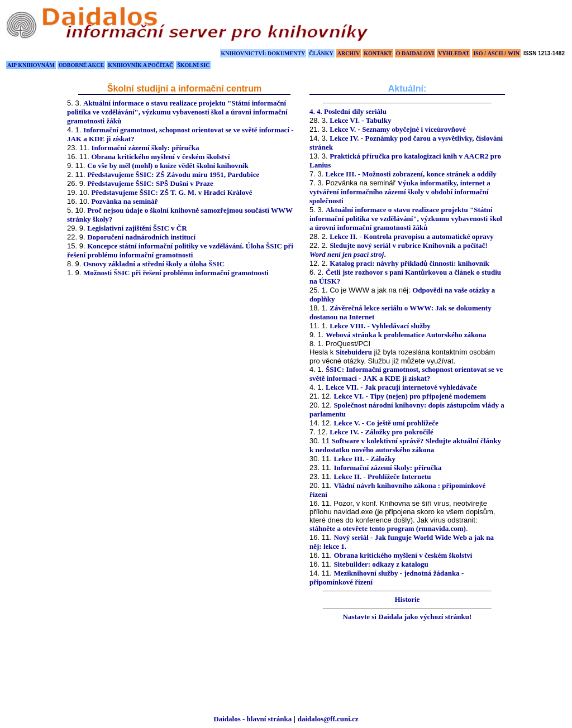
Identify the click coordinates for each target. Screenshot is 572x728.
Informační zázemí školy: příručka (145, 148)
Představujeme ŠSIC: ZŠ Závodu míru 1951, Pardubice (173, 174)
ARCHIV (349, 53)
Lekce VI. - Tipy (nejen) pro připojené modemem (410, 396)
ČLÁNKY (321, 53)
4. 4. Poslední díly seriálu (348, 111)
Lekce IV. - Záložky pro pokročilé (382, 432)
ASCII (495, 53)
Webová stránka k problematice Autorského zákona (406, 335)
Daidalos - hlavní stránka (252, 719)
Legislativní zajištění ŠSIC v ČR (137, 228)
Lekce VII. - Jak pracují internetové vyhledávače (401, 387)
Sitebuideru (354, 352)
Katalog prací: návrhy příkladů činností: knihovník (409, 263)
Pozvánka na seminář (124, 201)
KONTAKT (378, 53)
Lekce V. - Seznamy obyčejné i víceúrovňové (398, 129)
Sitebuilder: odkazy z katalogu (381, 564)
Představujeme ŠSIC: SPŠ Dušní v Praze (150, 183)
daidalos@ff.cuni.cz (328, 719)
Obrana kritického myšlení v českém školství (160, 157)
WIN (514, 53)
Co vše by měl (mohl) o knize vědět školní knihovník (168, 166)
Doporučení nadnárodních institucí (141, 237)
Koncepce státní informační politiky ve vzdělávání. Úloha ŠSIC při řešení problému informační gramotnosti (180, 250)
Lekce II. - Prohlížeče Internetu (382, 476)
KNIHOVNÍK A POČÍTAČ (140, 65)
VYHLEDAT (454, 53)
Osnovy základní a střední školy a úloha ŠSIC (154, 264)
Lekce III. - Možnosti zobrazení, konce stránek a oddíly (410, 174)
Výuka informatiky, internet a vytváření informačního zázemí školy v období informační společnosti (400, 192)
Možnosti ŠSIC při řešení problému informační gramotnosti (176, 273)
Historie (407, 599)
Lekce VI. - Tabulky (360, 120)
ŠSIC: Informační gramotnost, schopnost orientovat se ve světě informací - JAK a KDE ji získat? (406, 374)
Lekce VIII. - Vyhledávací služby (380, 326)
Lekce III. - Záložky (364, 459)
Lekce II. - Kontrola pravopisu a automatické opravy (412, 236)
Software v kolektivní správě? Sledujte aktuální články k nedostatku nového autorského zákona (405, 445)
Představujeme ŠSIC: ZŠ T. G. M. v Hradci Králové (171, 192)
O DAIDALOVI (415, 53)
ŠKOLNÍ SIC (193, 65)
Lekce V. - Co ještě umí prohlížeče (386, 423)
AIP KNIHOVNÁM (31, 65)
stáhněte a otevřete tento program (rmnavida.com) (388, 528)
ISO (478, 53)
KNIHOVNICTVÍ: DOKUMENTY (263, 53)
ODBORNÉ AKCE (81, 65)
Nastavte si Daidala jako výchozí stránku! (407, 617)
